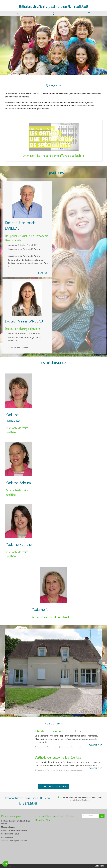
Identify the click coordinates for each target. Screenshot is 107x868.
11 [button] (98, 712)
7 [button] (91, 712)
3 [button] (83, 712)
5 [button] (87, 712)
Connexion (100, 866)
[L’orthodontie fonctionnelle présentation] (19, 767)
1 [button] (103, 73)
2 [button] (105, 73)
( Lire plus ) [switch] (43, 273)
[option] (53, 46)
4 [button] (85, 712)
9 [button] (95, 712)
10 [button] (96, 712)
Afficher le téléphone (81, 800)
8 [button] (93, 712)
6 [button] (89, 712)
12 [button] (100, 712)
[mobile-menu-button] (89, 13)
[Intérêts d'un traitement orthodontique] (19, 740)
